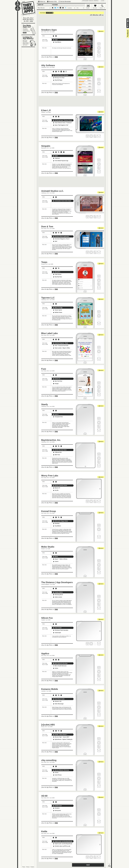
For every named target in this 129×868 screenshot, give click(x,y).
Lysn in (56, 414)
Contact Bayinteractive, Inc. (99, 466)
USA (48, 32)
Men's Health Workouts (60, 666)
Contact (32, 867)
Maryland (44, 148)
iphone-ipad (53, 8)
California (44, 67)
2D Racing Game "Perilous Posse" (63, 120)
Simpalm (46, 146)
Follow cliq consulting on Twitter (99, 782)
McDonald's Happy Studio (60, 521)
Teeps (44, 262)
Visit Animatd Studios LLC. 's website (91, 217)
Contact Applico (99, 679)
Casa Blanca (57, 42)
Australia (43, 691)
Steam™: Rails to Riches (60, 559)
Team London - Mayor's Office (61, 348)
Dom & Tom (47, 227)
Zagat (55, 40)
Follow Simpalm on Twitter (99, 168)
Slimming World (58, 595)
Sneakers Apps (49, 30)
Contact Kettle (99, 857)
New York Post (58, 381)
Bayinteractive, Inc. (51, 440)
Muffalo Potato (58, 312)
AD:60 (44, 796)
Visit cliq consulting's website (99, 778)
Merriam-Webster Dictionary (61, 770)
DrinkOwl (56, 523)
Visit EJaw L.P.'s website (91, 136)
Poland (43, 549)
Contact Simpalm (99, 172)
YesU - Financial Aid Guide (61, 346)
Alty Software (48, 65)
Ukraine (43, 112)
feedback (127, 33)
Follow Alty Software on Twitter (99, 87)
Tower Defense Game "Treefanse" (62, 123)
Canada (43, 620)
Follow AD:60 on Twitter (99, 818)
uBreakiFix (57, 272)
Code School (57, 274)
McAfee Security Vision (60, 450)
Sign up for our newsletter (65, 2)
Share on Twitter (128, 20)
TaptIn (55, 156)
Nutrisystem (57, 811)
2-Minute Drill (57, 452)
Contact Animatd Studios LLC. (99, 217)
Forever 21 (57, 379)
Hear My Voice (57, 277)
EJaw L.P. (46, 110)
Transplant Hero (58, 417)
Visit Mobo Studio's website (99, 565)
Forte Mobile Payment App (61, 161)
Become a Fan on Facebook (52, 2)
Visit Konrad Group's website (99, 529)
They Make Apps (27, 9)
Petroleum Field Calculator (61, 630)
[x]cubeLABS (48, 725)
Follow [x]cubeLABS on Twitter (99, 747)
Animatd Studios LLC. (53, 191)
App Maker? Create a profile (90, 1)
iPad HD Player (58, 80)
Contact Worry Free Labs (99, 501)
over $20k (48, 13)
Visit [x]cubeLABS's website (99, 743)
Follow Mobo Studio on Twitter (99, 569)
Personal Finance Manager (61, 75)
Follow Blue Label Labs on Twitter (99, 355)
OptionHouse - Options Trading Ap (63, 739)
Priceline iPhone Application (61, 236)
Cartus (56, 668)
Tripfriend (56, 158)
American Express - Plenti (60, 343)
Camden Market (58, 592)
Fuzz (44, 369)
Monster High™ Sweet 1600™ (61, 737)
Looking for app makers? (29, 41)
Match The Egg (58, 308)
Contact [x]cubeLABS (99, 750)
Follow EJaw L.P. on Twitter (95, 136)
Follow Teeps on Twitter (99, 284)
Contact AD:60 (99, 822)
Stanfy (45, 404)
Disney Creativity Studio (60, 485)
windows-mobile (63, 8)
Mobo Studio (48, 547)
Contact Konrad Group (99, 537)
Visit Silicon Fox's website (91, 644)
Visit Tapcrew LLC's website (99, 316)
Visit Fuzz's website (99, 387)
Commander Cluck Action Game (62, 201)
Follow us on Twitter (42, 2)
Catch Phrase (57, 775)
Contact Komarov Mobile (99, 715)
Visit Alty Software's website (99, 84)
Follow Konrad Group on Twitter (99, 533)
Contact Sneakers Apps (99, 56)
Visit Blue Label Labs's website (99, 351)
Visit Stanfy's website (99, 423)
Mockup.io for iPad (59, 78)
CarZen (56, 773)
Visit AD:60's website (99, 814)
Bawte (55, 557)
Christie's (56, 808)
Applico (45, 653)
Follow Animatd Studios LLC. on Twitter (95, 217)
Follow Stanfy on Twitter (99, 426)
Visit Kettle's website (91, 857)
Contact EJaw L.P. (99, 136)
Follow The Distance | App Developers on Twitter (99, 604)
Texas (43, 727)
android (55, 8)
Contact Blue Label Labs (99, 359)
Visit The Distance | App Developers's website (99, 600)
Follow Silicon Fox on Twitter (95, 644)
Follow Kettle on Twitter (95, 857)
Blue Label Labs (50, 333)
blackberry (58, 8)
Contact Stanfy (99, 430)
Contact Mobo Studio (99, 573)
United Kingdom (45, 584)
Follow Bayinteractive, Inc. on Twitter (99, 462)
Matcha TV (57, 488)
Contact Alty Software (99, 91)
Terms (24, 867)
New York (44, 32)
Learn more (31, 21)
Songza (56, 384)
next (88, 865)
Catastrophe (57, 633)
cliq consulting (49, 760)
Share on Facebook (128, 22)
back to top (109, 866)
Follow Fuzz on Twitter (99, 391)
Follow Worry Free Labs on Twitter (95, 501)
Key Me (56, 490)
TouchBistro (57, 526)
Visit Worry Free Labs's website (91, 501)
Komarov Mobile (50, 689)
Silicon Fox (47, 618)
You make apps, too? (29, 29)
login (103, 1)
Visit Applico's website (99, 672)
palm (60, 8)
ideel (55, 241)
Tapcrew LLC (48, 298)
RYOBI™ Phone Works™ (60, 735)
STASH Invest (57, 806)
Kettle (44, 831)
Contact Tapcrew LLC (99, 323)
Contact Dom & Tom (99, 252)
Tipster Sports (57, 310)
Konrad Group (49, 511)
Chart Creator (57, 628)
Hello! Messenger (58, 704)
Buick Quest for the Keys (60, 663)
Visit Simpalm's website (99, 164)
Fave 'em (99, 44)
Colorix (56, 561)
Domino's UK (57, 701)
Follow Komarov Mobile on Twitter (99, 711)
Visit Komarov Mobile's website (99, 707)
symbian (66, 8)
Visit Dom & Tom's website (91, 252)
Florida (43, 264)
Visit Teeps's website (99, 280)
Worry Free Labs (50, 476)
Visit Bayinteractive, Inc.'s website (99, 458)
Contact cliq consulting (99, 786)
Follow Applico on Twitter (99, 675)
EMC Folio (56, 455)
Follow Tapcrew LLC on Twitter (99, 320)
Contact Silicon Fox (99, 644)
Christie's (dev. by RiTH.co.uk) (62, 846)
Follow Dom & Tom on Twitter (95, 252)
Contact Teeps (99, 288)
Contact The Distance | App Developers (99, 608)
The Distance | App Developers (57, 582)
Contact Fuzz (99, 395)
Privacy (28, 867)
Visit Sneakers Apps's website (99, 48)
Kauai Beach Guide (59, 699)
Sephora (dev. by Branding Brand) (63, 841)
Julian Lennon (57, 597)
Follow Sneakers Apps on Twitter (99, 52)
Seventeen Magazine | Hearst (61, 239)
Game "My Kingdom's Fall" (61, 125)
